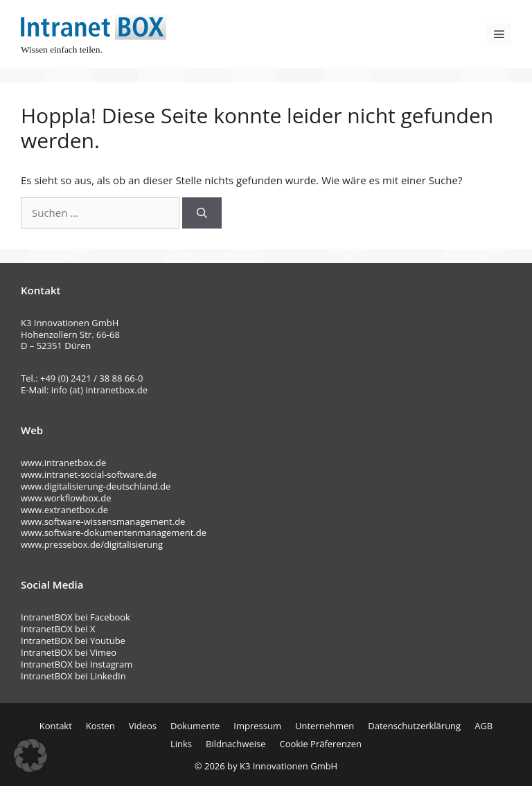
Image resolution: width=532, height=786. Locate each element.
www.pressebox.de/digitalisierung (92, 544)
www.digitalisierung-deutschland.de (96, 486)
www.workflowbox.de (66, 498)
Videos (143, 726)
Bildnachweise (236, 744)
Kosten (100, 726)
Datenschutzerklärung (414, 726)
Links (181, 744)
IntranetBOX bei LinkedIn (73, 676)
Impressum (257, 726)
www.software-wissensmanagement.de (103, 521)
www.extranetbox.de (64, 510)
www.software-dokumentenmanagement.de (114, 533)
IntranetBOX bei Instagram (77, 664)
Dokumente (195, 726)
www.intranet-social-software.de (89, 474)
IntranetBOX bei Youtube (73, 641)
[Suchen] (202, 213)
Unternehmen (325, 726)
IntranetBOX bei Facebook (76, 617)
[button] (30, 756)
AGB (484, 726)
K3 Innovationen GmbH (289, 766)
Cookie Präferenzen (320, 744)
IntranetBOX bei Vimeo (69, 652)
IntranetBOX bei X (58, 629)
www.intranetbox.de (63, 463)
